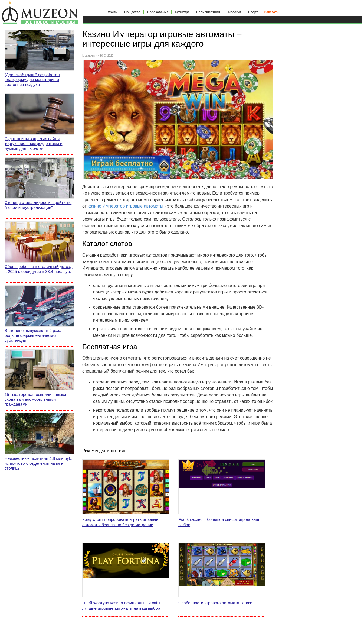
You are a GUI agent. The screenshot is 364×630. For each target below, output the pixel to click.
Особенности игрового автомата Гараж (215, 603)
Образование (158, 12)
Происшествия (208, 12)
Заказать (272, 12)
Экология (234, 12)
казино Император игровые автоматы (125, 206)
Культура (182, 12)
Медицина (89, 56)
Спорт (253, 12)
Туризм (112, 12)
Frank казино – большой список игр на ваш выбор (219, 522)
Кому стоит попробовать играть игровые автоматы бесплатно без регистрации (120, 522)
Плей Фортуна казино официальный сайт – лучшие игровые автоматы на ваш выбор (123, 605)
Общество (132, 12)
